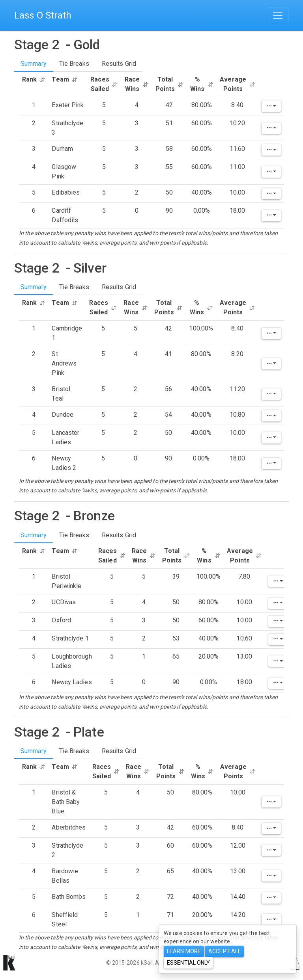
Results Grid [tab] (119, 64)
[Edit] (271, 106)
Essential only (188, 963)
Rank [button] (34, 79)
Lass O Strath (43, 15)
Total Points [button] (170, 84)
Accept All (224, 951)
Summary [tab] (34, 64)
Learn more (184, 951)
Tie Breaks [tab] (74, 64)
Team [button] (65, 79)
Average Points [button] (237, 84)
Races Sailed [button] (104, 84)
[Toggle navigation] (278, 15)
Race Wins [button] (137, 84)
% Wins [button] (202, 84)
